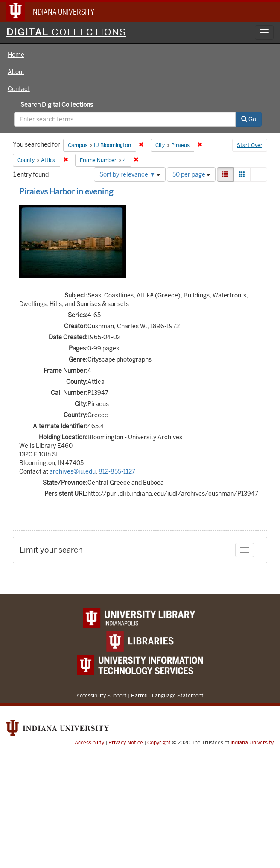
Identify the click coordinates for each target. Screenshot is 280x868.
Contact (19, 89)
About (16, 72)
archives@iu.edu (73, 471)
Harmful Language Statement (167, 696)
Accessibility (89, 743)
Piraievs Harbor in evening (66, 192)
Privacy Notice (126, 743)
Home (16, 55)
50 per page (191, 174)
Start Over (250, 145)
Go (249, 119)
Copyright (159, 743)
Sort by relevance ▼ (130, 174)
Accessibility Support (102, 696)
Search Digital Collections (57, 105)
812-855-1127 (117, 471)
